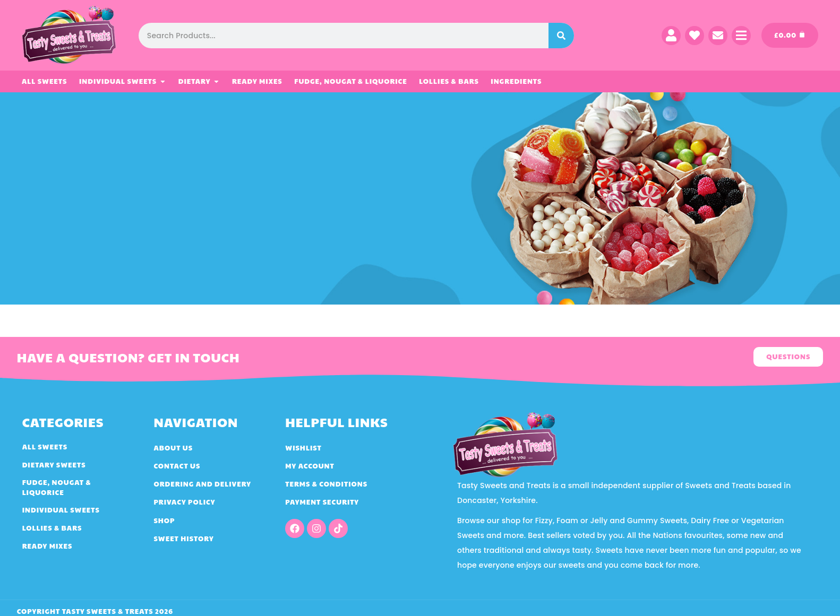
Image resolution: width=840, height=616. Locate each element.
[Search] (561, 36)
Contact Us (177, 466)
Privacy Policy (184, 502)
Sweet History (183, 539)
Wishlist (303, 448)
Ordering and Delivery (202, 484)
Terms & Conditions (326, 484)
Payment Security (322, 502)
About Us (173, 448)
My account (310, 466)
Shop (164, 520)
